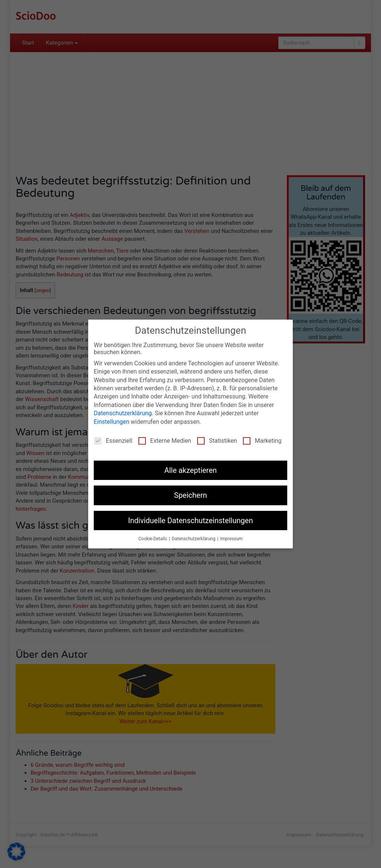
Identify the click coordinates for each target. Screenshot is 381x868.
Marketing (262, 440)
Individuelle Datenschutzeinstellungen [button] (190, 520)
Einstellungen (112, 421)
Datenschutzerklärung (123, 413)
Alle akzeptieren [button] (190, 470)
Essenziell (113, 440)
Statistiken (217, 440)
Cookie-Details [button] (153, 538)
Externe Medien (165, 440)
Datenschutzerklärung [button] (194, 538)
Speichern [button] (191, 495)
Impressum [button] (231, 538)
